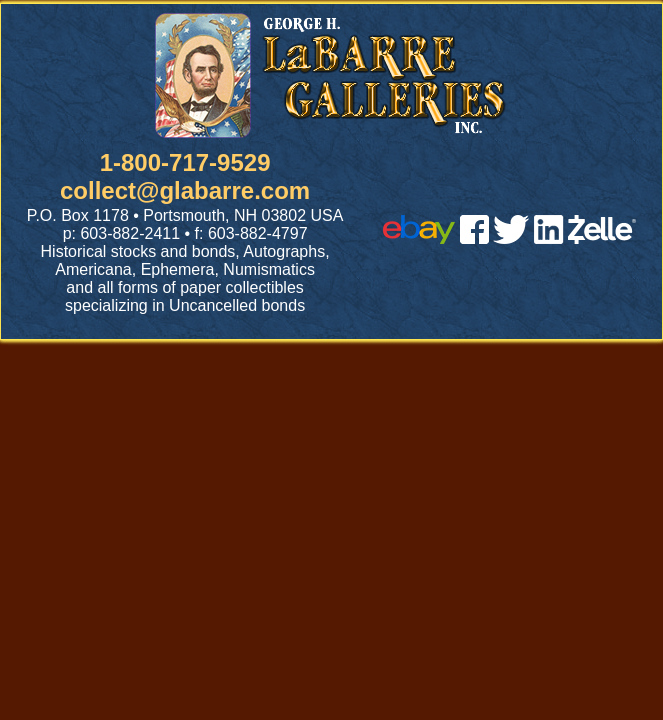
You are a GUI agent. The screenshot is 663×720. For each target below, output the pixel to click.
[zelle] (602, 238)
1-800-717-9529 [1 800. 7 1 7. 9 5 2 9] (185, 162)
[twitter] (511, 238)
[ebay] (419, 238)
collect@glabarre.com (185, 190)
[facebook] (474, 238)
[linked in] (549, 238)
